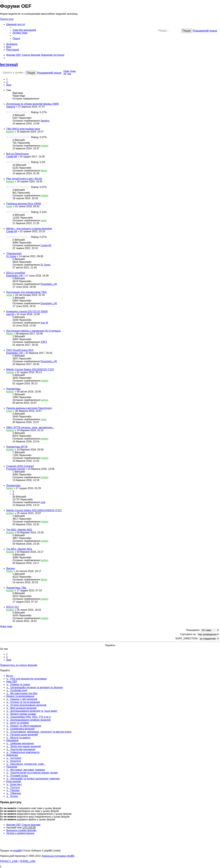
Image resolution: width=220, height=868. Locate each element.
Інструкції (9, 64)
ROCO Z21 (12, 607)
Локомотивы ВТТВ (17, 447)
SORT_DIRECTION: (197, 639)
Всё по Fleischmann (18, 154)
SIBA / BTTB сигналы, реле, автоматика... (30, 427)
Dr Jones (11, 256)
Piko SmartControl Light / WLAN (24, 179)
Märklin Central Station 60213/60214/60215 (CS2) (34, 510)
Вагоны (10, 568)
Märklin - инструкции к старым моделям (29, 229)
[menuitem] (24, 30)
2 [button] (7, 82)
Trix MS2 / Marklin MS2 (19, 530)
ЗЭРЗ (44, 342)
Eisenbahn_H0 (14, 276)
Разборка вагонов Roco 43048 (24, 204)
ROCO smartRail (16, 273)
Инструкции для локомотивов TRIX (27, 292)
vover (9, 206)
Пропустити (7, 19)
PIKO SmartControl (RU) (20, 350)
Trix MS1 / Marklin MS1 (19, 549)
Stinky (44, 171)
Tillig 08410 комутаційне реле (23, 129)
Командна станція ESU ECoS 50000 (27, 311)
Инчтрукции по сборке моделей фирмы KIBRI (33, 104)
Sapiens (11, 107)
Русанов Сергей (16, 469)
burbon (10, 132)
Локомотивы (13, 389)
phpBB (17, 851)
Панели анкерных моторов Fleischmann (29, 408)
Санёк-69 (12, 157)
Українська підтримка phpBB (58, 856)
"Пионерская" (14, 254)
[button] (9, 85)
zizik (43, 502)
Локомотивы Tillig (16, 588)
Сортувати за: (200, 634)
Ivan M (10, 314)
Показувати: (203, 630)
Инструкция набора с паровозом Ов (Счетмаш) (33, 331)
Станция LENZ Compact (20, 466)
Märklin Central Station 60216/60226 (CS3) (30, 369)
